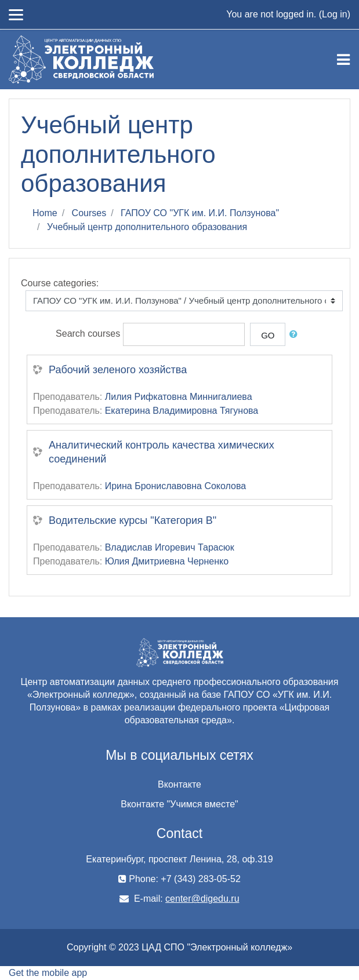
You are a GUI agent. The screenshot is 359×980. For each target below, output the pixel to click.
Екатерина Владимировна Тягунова (182, 411)
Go (268, 335)
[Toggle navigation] (343, 60)
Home (45, 213)
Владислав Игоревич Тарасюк (170, 547)
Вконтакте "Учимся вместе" (179, 804)
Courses (89, 213)
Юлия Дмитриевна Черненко (167, 561)
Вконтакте (180, 784)
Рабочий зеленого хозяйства (118, 370)
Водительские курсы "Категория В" (133, 520)
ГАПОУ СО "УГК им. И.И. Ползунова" (200, 213)
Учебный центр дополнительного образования (147, 227)
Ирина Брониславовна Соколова (176, 486)
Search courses (88, 334)
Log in (335, 14)
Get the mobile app (48, 973)
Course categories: (60, 283)
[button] (296, 335)
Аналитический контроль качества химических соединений (162, 452)
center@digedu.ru (202, 899)
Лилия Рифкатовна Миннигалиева (179, 397)
